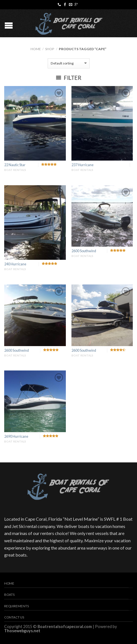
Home (36, 49)
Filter (69, 78)
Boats (9, 595)
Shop (50, 49)
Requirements (17, 606)
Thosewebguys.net (22, 631)
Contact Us (14, 617)
